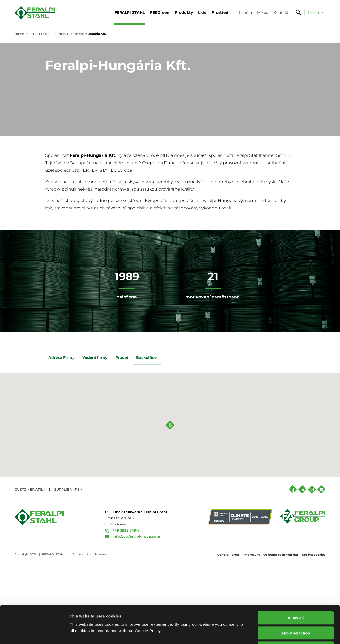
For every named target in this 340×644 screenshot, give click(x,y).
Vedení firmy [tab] (96, 358)
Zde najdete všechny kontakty (92, 428)
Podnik (63, 34)
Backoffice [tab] (147, 358)
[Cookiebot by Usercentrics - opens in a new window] (34, 634)
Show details (279, 634)
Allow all (296, 580)
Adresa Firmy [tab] (62, 358)
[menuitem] (315, 12)
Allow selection (296, 595)
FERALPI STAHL (41, 34)
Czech (313, 12)
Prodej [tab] (122, 358)
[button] (170, 507)
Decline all (296, 610)
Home (19, 34)
